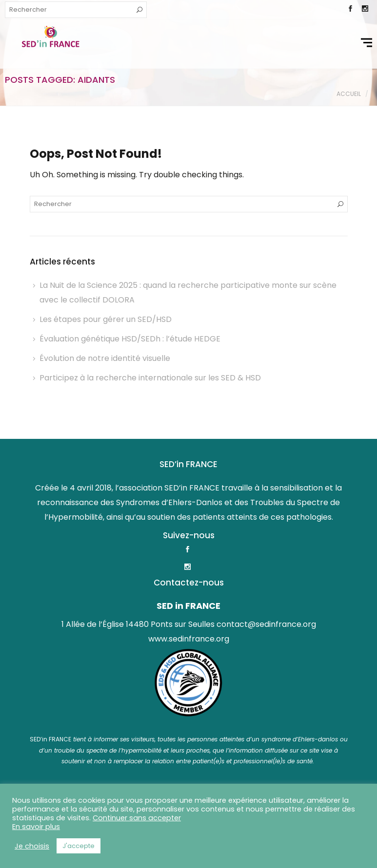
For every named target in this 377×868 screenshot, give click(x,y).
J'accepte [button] (79, 846)
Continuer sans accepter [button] (137, 818)
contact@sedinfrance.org (266, 624)
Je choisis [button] (32, 846)
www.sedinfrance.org (189, 639)
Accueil (349, 94)
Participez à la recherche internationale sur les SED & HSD (150, 378)
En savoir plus (36, 827)
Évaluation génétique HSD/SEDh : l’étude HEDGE (130, 339)
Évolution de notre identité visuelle (105, 358)
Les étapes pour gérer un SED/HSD (106, 319)
